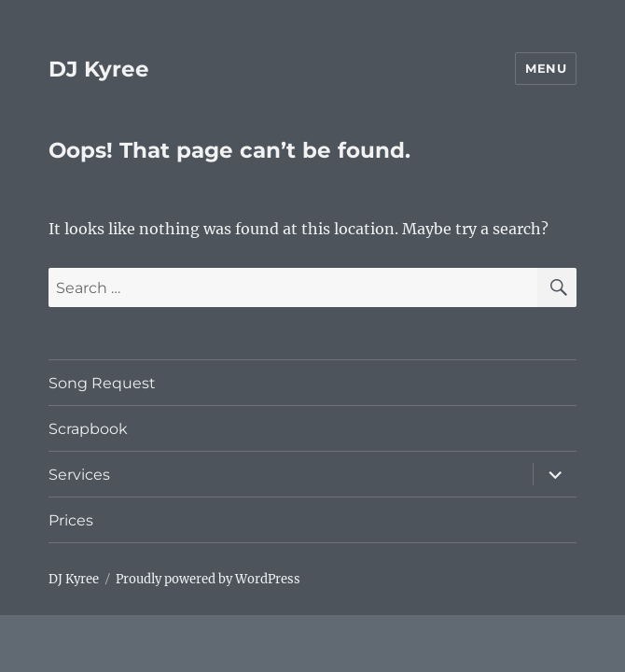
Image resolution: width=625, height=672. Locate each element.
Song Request (102, 383)
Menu (546, 68)
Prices (71, 520)
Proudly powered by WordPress (208, 579)
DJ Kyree (99, 69)
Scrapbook (88, 429)
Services (79, 475)
